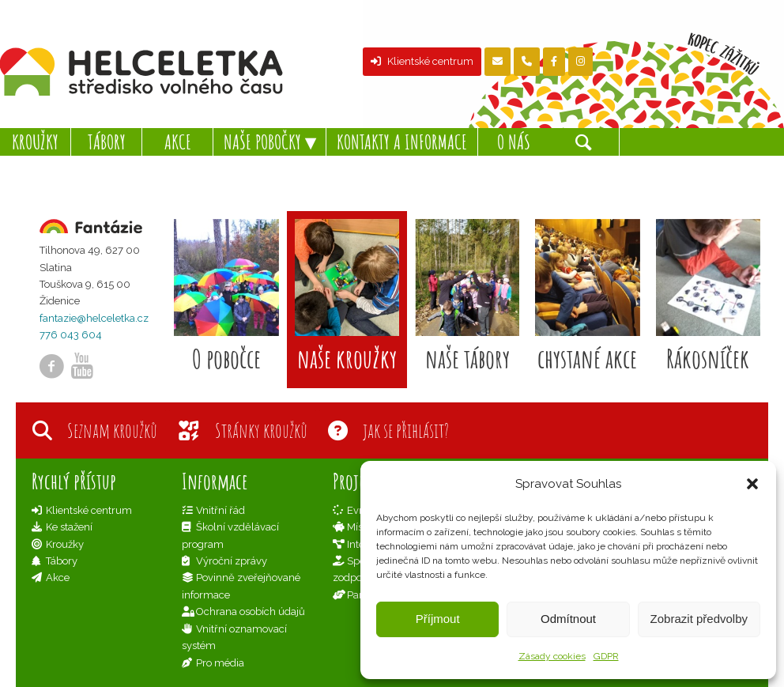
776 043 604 (71, 335)
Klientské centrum (422, 61)
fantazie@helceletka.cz (94, 318)
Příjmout (438, 619)
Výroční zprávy (232, 561)
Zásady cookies (552, 656)
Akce (58, 578)
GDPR (606, 656)
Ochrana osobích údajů (251, 612)
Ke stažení (69, 527)
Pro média (220, 663)
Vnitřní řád (220, 510)
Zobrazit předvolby (699, 619)
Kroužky (65, 544)
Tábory (62, 561)
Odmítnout (568, 619)
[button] (752, 484)
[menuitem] (36, 142)
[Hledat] (584, 142)
